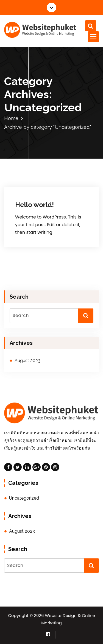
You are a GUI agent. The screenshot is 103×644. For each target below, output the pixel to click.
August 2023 (27, 361)
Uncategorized (24, 498)
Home (11, 118)
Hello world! (34, 205)
